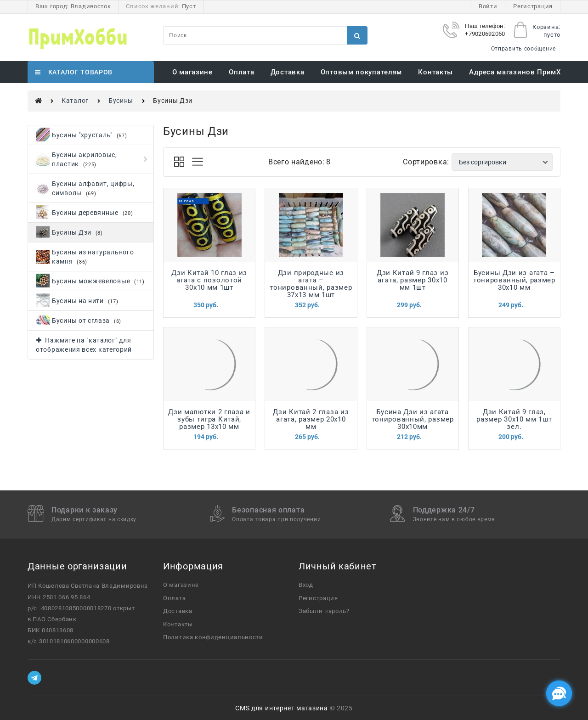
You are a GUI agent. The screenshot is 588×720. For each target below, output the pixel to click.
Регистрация (533, 6)
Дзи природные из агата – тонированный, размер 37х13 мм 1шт (311, 284)
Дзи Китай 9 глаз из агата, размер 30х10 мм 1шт (413, 280)
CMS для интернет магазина (282, 708)
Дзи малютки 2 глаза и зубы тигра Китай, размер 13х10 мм (209, 419)
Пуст (189, 6)
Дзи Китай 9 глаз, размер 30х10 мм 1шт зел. (514, 419)
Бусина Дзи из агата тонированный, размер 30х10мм (413, 419)
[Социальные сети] (559, 693)
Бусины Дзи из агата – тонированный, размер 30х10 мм (514, 280)
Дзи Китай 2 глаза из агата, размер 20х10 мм (311, 419)
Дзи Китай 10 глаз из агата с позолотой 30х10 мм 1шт (209, 280)
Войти (488, 6)
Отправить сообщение (523, 49)
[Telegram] (34, 678)
